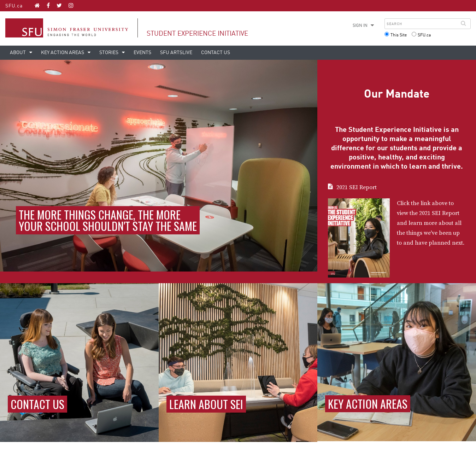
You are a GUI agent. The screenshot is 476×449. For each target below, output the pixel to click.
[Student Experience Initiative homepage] (37, 5)
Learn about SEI (206, 404)
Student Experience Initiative (197, 34)
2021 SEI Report (357, 187)
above (440, 203)
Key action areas (63, 53)
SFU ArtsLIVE (176, 53)
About (18, 53)
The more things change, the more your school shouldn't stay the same (108, 220)
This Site (399, 35)
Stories (109, 53)
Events (142, 53)
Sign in (360, 26)
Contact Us (216, 53)
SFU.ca (14, 6)
